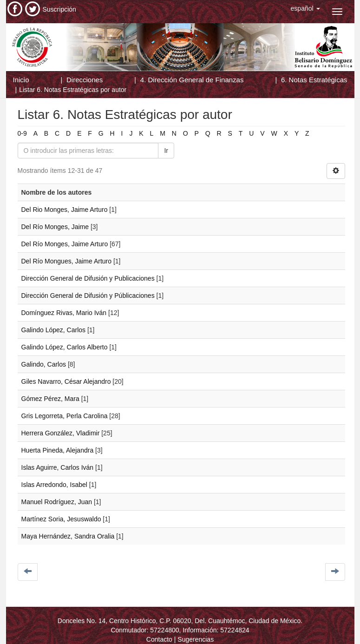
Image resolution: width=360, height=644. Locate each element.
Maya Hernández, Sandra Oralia (68, 536)
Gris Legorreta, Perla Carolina (65, 416)
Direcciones (85, 80)
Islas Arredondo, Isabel (54, 485)
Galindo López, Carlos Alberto (65, 347)
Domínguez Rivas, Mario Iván (64, 313)
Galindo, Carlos (44, 364)
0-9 (22, 133)
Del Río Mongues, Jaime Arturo (67, 261)
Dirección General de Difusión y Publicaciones (88, 278)
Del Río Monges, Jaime (55, 227)
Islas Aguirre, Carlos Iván (58, 467)
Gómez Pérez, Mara (50, 399)
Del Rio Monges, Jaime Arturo (65, 210)
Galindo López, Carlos (54, 330)
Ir (166, 151)
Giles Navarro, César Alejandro (66, 381)
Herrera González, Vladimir (61, 433)
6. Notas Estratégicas (314, 80)
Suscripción (59, 9)
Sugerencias (196, 639)
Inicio (21, 80)
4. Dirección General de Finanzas (192, 80)
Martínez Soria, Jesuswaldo (61, 519)
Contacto (159, 639)
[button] (305, 8)
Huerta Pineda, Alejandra (58, 450)
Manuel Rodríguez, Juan (57, 502)
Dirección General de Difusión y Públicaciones (88, 296)
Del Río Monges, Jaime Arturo (65, 244)
